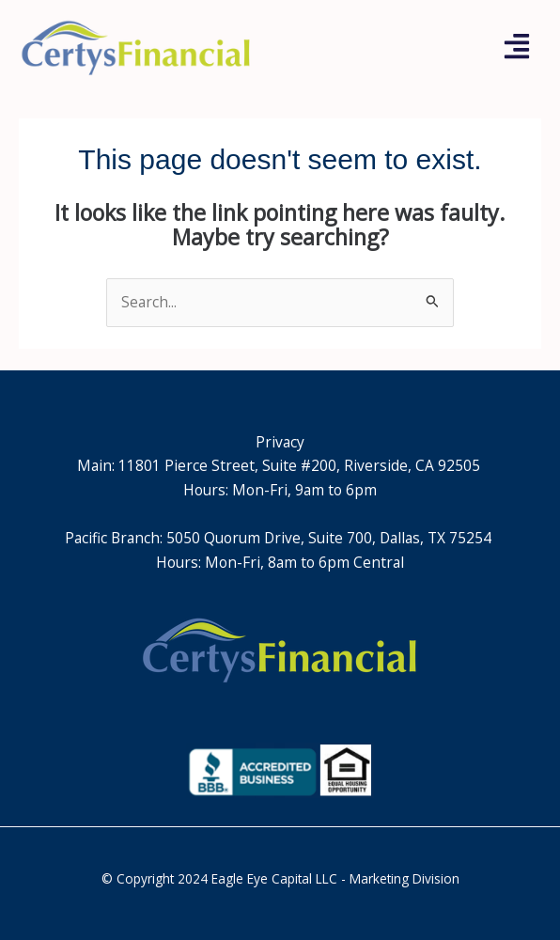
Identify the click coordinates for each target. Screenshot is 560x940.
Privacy (280, 442)
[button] (517, 48)
